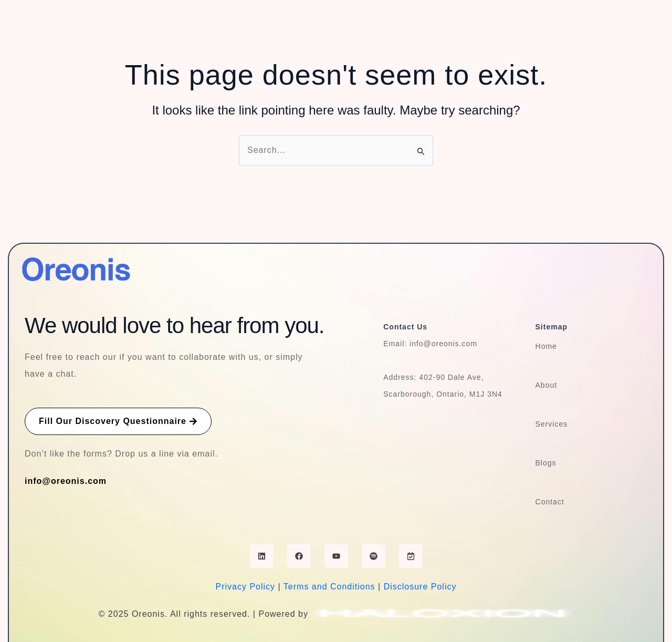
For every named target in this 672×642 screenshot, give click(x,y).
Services (552, 424)
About (547, 385)
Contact (550, 502)
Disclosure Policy (420, 587)
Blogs (546, 463)
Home (546, 346)
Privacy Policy (246, 587)
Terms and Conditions (329, 587)
